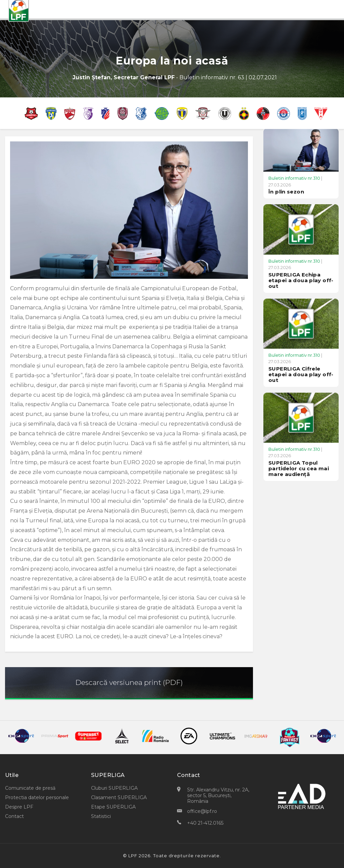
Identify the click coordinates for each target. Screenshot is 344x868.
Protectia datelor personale (37, 797)
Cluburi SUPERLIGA (114, 788)
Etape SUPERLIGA (113, 807)
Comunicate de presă (30, 788)
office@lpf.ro (202, 811)
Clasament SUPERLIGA (119, 797)
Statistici (101, 816)
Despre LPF (19, 807)
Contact (14, 816)
